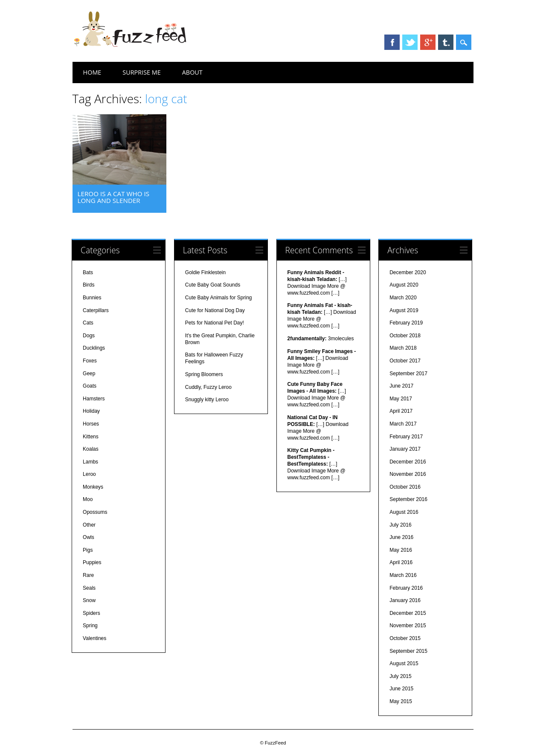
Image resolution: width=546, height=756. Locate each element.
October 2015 (405, 638)
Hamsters (94, 399)
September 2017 (408, 374)
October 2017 (405, 361)
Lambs (90, 462)
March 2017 (403, 424)
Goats (90, 386)
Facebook (392, 42)
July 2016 (400, 525)
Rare (88, 575)
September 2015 (408, 651)
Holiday (91, 411)
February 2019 (406, 323)
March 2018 (403, 348)
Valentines (94, 638)
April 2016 (401, 562)
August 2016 (404, 512)
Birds (89, 285)
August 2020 (404, 285)
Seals (89, 588)
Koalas (91, 449)
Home (92, 72)
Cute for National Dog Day (215, 310)
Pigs (88, 550)
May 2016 (401, 550)
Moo (88, 499)
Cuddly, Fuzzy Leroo (208, 387)
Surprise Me (141, 72)
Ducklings (94, 348)
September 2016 (408, 499)
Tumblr (446, 42)
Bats (88, 272)
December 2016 (408, 462)
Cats (88, 323)
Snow (89, 600)
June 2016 (401, 537)
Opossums (95, 512)
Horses (91, 424)
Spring (90, 626)
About (192, 72)
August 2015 (404, 663)
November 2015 (408, 626)
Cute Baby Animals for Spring (219, 298)
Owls (89, 537)
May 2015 (401, 701)
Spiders (91, 613)
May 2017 (401, 399)
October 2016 (405, 487)
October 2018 (405, 336)
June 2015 (401, 689)
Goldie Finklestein (205, 272)
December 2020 (408, 272)
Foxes (90, 361)
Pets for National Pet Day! (215, 323)
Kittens (91, 437)
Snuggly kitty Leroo (207, 400)
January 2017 (405, 449)
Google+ (428, 42)
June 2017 (401, 386)
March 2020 (403, 298)
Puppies (92, 562)
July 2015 (400, 676)
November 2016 (408, 474)
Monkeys (93, 487)
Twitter (410, 42)
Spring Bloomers (204, 374)
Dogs (89, 336)
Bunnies (92, 298)
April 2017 (401, 411)
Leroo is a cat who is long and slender (113, 197)
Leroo (89, 474)
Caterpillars (96, 310)
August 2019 (404, 310)
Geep (89, 374)
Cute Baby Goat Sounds (213, 285)
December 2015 (408, 613)
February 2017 (406, 437)
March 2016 (403, 575)
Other (89, 525)
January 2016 (405, 600)
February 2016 (406, 588)
